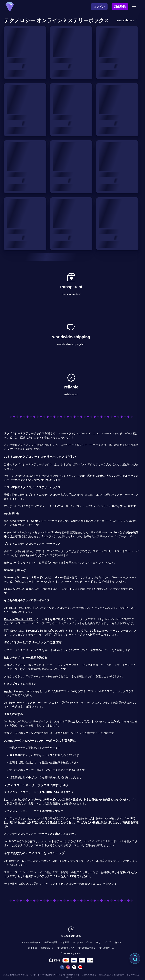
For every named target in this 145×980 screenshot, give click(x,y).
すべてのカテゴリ (87, 948)
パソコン (74, 665)
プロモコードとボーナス (71, 954)
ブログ (108, 942)
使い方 (118, 942)
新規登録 (120, 7)
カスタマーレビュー (82, 942)
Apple (8, 691)
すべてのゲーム (107, 948)
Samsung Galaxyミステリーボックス (27, 577)
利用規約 (32, 948)
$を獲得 (65, 942)
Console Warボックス (18, 619)
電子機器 (15, 755)
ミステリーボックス (31, 942)
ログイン (99, 7)
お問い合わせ (47, 948)
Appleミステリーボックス (47, 521)
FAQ (98, 942)
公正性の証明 (51, 942)
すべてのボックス (66, 948)
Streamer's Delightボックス (43, 631)
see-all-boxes (128, 20)
